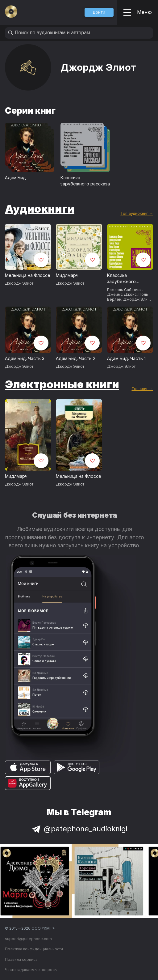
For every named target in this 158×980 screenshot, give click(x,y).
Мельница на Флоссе (28, 275)
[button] (99, 12)
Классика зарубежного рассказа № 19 (123, 279)
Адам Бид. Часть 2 (76, 358)
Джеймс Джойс (122, 294)
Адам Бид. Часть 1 (126, 358)
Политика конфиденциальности (34, 949)
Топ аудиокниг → (137, 213)
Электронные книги (62, 384)
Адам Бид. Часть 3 (25, 358)
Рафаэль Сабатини (124, 290)
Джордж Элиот (19, 283)
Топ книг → (142, 389)
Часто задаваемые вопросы (31, 970)
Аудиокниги (40, 209)
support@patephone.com (28, 939)
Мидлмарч (67, 275)
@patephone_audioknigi (79, 829)
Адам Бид (15, 178)
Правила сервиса (21, 959)
